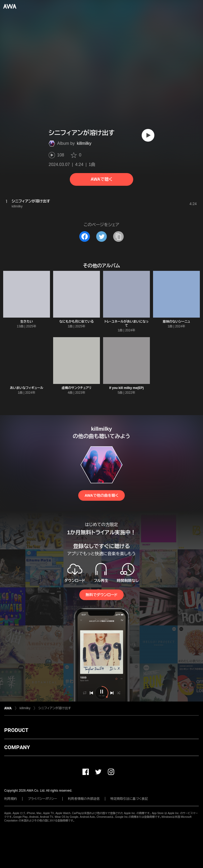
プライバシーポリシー (42, 799)
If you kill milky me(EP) (126, 388)
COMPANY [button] (17, 747)
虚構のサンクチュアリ (76, 388)
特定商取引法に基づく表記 (129, 799)
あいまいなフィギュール (26, 388)
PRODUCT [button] (16, 730)
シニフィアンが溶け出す (55, 708)
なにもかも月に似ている (77, 322)
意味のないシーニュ (177, 322)
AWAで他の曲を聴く (101, 495)
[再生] (148, 135)
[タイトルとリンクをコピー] (118, 236)
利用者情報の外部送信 (84, 799)
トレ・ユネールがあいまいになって (126, 324)
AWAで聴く (101, 179)
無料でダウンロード (101, 595)
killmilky (84, 143)
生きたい (27, 322)
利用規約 (11, 799)
